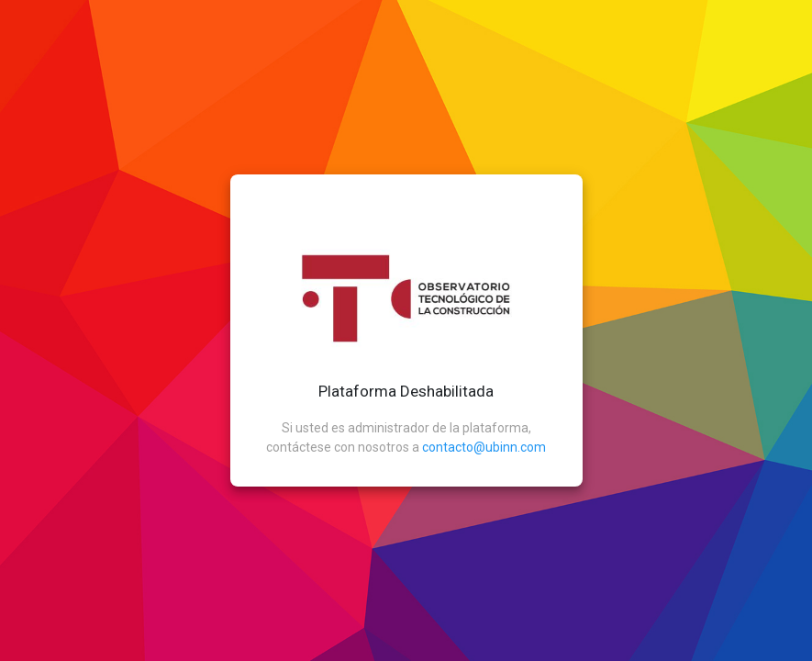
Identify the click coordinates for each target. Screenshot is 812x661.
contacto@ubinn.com (484, 447)
